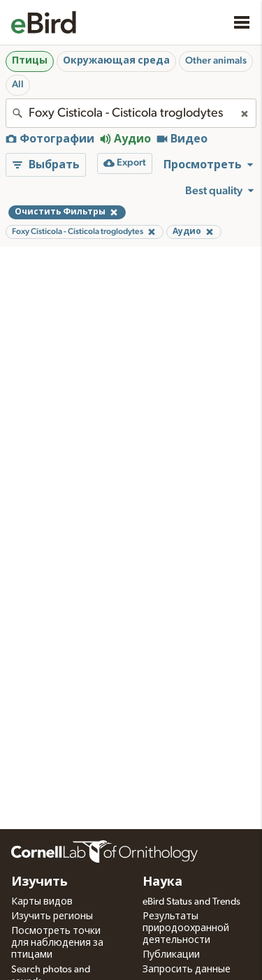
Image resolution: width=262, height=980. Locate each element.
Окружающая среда (116, 61)
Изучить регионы (52, 916)
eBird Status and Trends (191, 902)
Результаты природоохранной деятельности (186, 928)
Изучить (39, 882)
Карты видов (42, 902)
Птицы (30, 61)
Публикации (171, 955)
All (18, 85)
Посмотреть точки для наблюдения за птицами (57, 943)
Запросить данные (187, 970)
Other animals (216, 61)
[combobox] (131, 113)
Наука (162, 882)
